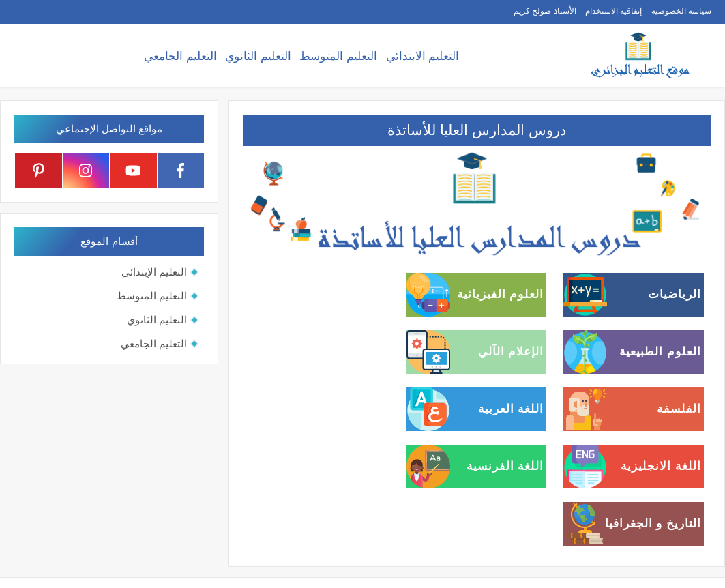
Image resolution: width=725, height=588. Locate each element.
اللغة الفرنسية (505, 466)
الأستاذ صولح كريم (545, 11)
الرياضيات (675, 294)
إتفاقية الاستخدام (613, 11)
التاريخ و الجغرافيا (653, 524)
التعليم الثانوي (258, 56)
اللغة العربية (511, 409)
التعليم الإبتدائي (154, 272)
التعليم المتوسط (338, 56)
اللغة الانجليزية (661, 466)
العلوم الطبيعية (660, 352)
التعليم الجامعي (180, 56)
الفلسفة (679, 409)
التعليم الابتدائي (423, 56)
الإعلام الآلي (511, 352)
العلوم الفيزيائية (501, 294)
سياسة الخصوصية (681, 11)
